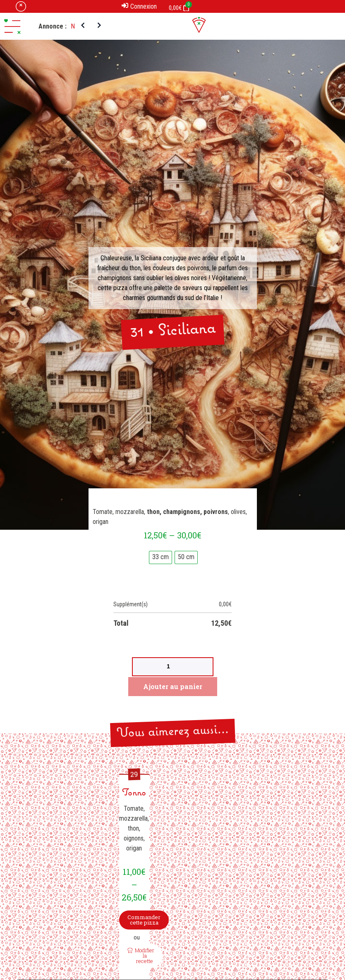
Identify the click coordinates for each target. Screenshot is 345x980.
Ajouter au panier (173, 686)
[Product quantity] (173, 667)
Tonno (134, 793)
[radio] (161, 557)
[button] (12, 26)
